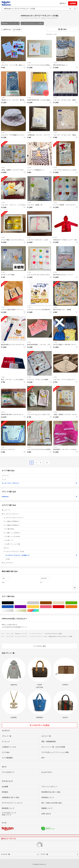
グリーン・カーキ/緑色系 (77, 603)
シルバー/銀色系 (14, 611)
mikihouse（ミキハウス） (10, 23)
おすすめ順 (17, 29)
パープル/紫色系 (26, 607)
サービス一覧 (6, 854)
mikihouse (39, 497)
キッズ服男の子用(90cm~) (40, 525)
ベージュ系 (64, 603)
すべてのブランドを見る (40, 725)
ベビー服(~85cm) (40, 529)
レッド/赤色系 (64, 607)
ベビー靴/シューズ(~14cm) (40, 536)
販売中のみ (6, 29)
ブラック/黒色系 (14, 603)
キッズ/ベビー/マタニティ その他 (32, 23)
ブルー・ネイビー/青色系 (14, 607)
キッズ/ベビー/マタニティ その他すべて (41, 555)
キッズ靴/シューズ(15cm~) (40, 533)
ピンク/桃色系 (52, 607)
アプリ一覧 (44, 854)
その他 (3, 63)
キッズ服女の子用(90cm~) (40, 521)
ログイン (63, 3)
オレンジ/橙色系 (77, 607)
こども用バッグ (40, 540)
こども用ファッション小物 (40, 544)
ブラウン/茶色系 (52, 603)
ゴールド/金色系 (26, 611)
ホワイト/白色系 (26, 603)
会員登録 (73, 3)
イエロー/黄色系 (39, 607)
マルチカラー (39, 611)
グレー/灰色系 (39, 603)
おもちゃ (40, 548)
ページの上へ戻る (40, 646)
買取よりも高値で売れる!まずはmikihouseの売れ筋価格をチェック (39, 626)
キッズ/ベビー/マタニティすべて (40, 518)
